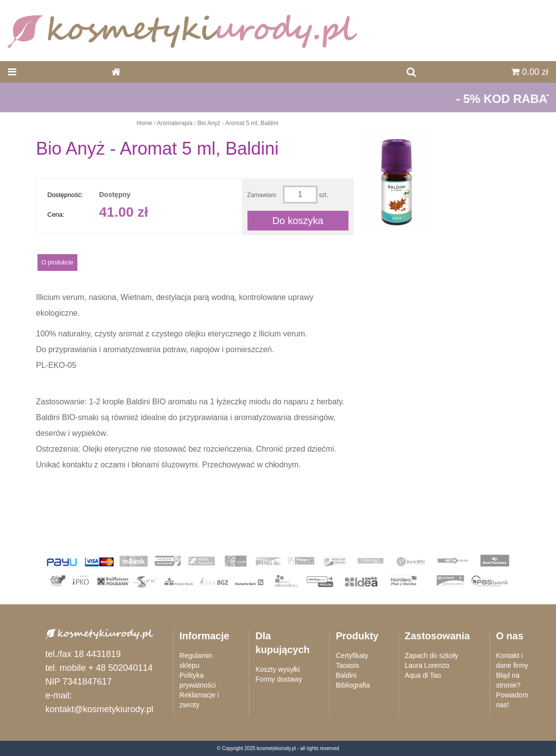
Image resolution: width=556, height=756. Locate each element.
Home (144, 123)
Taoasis (347, 665)
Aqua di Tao (423, 675)
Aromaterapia (174, 123)
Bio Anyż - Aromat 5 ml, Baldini (238, 123)
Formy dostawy (279, 679)
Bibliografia (353, 685)
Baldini (346, 675)
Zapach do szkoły (432, 656)
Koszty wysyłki (278, 669)
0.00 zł (530, 72)
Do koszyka (298, 221)
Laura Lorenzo (427, 665)
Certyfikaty (352, 656)
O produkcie (57, 263)
